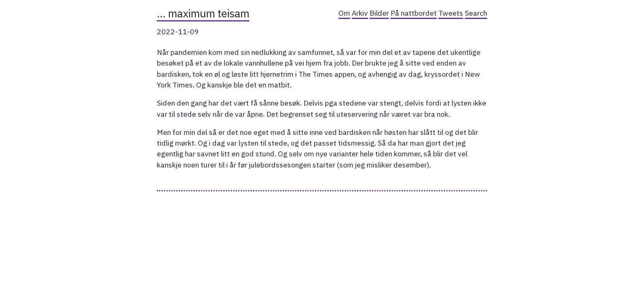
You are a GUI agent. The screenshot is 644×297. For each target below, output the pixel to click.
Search (476, 13)
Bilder (379, 13)
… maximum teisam (203, 13)
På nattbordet (414, 13)
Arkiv (360, 13)
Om (344, 13)
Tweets (451, 13)
